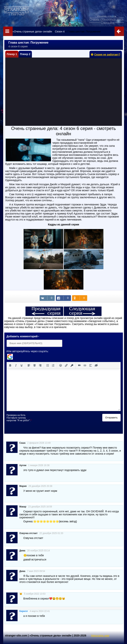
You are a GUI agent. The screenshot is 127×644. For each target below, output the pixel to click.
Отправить (111, 418)
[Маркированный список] (48, 365)
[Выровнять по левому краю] (29, 365)
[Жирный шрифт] (10, 365)
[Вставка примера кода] (85, 365)
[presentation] (65, 421)
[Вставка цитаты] (79, 365)
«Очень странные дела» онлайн (32, 32)
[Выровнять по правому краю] (40, 365)
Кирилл (24, 611)
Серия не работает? (106, 55)
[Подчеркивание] (22, 365)
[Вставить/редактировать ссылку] (66, 365)
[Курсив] (16, 365)
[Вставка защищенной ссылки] (72, 365)
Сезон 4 (60, 32)
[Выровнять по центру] (35, 365)
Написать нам (100, 636)
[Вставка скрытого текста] (96, 365)
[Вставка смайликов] (61, 365)
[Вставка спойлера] (91, 365)
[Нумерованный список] (53, 365)
